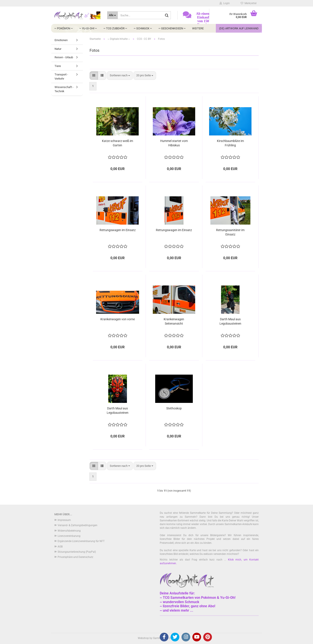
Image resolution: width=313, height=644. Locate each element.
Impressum (64, 520)
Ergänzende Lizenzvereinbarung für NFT (81, 541)
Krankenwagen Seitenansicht (174, 321)
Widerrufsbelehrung (69, 531)
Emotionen (61, 40)
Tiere (58, 66)
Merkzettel (249, 3)
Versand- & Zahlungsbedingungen (77, 525)
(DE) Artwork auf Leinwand (239, 28)
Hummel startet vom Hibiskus (174, 143)
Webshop (143, 638)
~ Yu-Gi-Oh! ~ (88, 28)
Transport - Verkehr (61, 77)
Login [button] (225, 3)
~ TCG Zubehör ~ (115, 28)
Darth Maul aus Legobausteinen (230, 321)
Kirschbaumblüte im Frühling (230, 143)
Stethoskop (174, 408)
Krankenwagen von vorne (118, 319)
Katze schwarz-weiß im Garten (117, 143)
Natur (58, 49)
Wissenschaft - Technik (64, 89)
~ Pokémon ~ (64, 28)
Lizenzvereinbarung (69, 536)
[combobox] (120, 76)
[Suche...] (112, 15)
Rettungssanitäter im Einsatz (230, 232)
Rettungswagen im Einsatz (118, 230)
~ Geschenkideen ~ (172, 28)
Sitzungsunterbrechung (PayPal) (77, 552)
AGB (60, 547)
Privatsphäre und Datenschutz (75, 557)
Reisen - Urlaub (64, 57)
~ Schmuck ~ (143, 28)
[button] (94, 76)
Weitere (198, 28)
